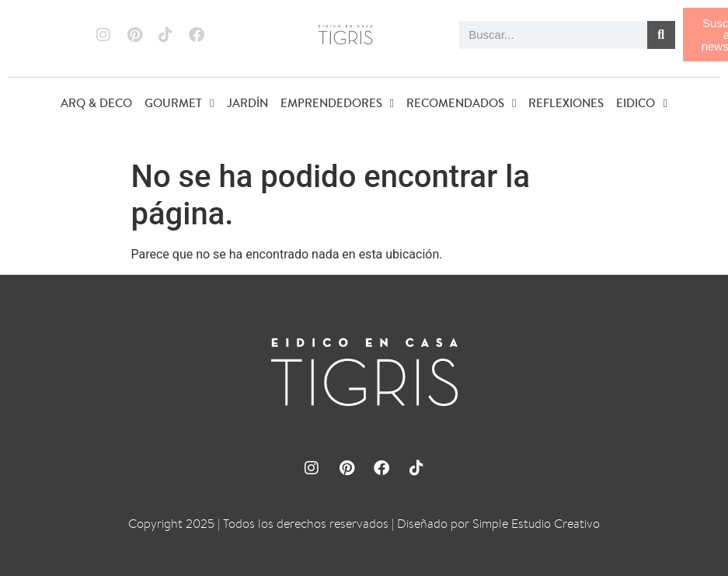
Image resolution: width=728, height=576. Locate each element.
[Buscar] (661, 35)
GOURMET (179, 104)
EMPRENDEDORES (337, 104)
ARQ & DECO (96, 103)
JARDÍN (247, 103)
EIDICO (641, 104)
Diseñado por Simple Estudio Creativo (498, 524)
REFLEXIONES (566, 103)
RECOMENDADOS (461, 104)
